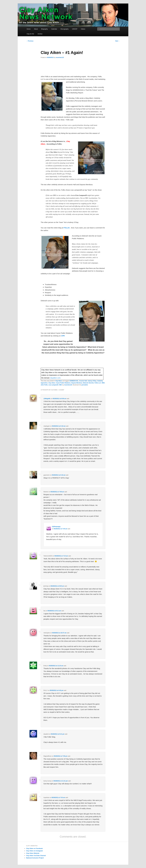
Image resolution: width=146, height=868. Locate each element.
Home (29, 29)
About (36, 29)
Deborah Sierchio (88, 383)
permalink (85, 385)
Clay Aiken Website (33, 853)
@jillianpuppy (56, 527)
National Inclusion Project (35, 858)
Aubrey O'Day (92, 381)
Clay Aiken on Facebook (34, 848)
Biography (45, 29)
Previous (30, 41)
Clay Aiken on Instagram (34, 851)
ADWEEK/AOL (74, 381)
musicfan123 (60, 57)
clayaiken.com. (55, 378)
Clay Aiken (52, 383)
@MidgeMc (47, 399)
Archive (40, 34)
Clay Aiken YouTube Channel (36, 856)
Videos (83, 29)
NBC (61, 385)
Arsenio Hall (83, 381)
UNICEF (75, 29)
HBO (103, 383)
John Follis (44, 385)
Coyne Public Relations (63, 383)
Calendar (54, 29)
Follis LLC (98, 383)
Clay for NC (30, 34)
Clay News (59, 381)
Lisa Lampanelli (53, 385)
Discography (64, 29)
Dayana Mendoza (77, 383)
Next (118, 41)
